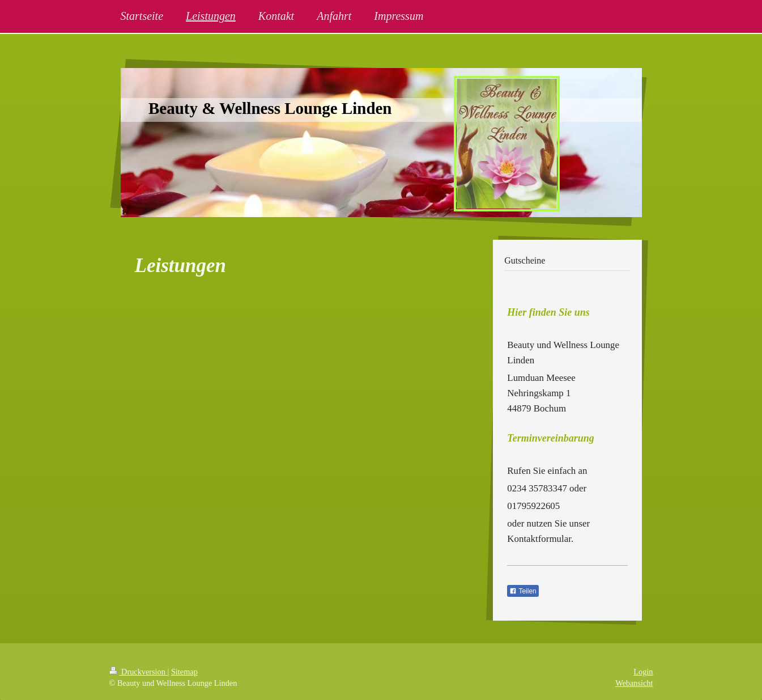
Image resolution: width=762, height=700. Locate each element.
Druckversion (139, 672)
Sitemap (184, 672)
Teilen (523, 591)
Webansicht (634, 683)
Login (643, 672)
